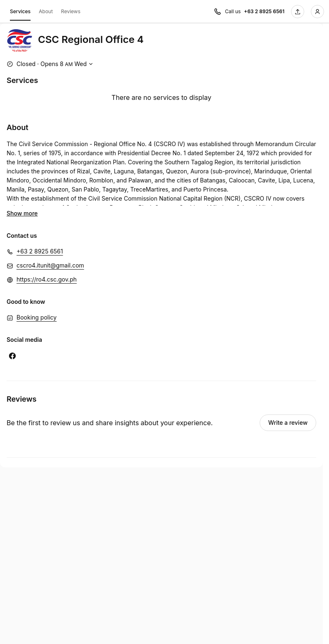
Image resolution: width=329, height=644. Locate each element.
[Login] (317, 12)
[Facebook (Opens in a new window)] (12, 356)
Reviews (71, 11)
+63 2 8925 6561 (40, 251)
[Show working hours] (51, 64)
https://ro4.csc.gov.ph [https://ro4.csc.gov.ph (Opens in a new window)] (47, 279)
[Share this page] (298, 12)
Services (20, 13)
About (46, 11)
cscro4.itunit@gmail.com (50, 265)
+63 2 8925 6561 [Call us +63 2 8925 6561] (264, 11)
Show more (22, 213)
